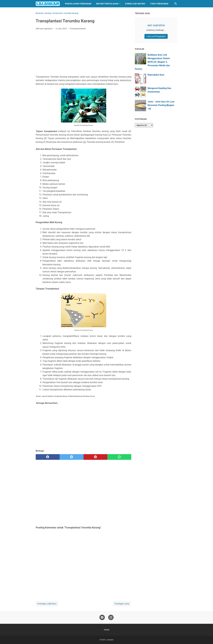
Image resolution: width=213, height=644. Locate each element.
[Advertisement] (83, 53)
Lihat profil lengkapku (156, 36)
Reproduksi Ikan (156, 75)
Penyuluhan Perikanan (78, 4)
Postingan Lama (122, 604)
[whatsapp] (119, 457)
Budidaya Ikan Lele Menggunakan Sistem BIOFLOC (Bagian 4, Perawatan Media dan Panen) (152, 62)
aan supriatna (156, 25)
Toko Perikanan (159, 4)
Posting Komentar (78, 29)
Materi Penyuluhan (107, 4)
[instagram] (111, 617)
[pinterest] (96, 457)
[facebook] (48, 457)
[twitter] (72, 457)
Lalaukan (110, 640)
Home (107, 630)
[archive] (144, 125)
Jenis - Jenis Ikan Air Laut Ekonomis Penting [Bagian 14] (161, 105)
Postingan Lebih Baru (47, 604)
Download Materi (135, 4)
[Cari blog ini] (176, 4)
